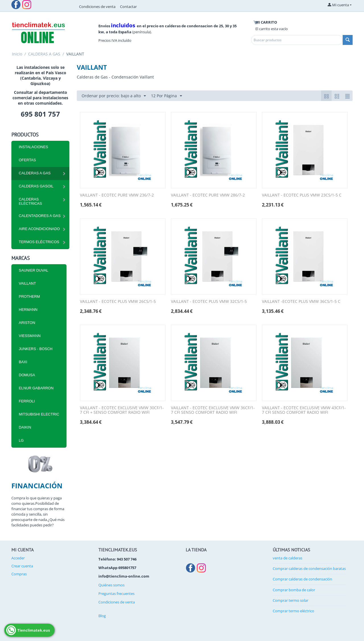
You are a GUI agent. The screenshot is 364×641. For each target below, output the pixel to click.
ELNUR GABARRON (36, 388)
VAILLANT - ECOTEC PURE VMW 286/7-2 (208, 195)
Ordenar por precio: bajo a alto (114, 96)
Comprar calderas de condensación (302, 579)
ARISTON (27, 323)
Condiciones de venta (97, 7)
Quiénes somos (111, 585)
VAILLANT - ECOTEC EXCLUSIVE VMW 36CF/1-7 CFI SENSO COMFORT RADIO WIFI (213, 410)
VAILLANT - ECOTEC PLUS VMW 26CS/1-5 (118, 302)
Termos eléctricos (39, 242)
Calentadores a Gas (40, 216)
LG (21, 440)
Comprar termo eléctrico (293, 611)
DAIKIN (25, 427)
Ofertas (27, 160)
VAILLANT (27, 283)
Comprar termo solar (290, 600)
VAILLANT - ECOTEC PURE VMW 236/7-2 (117, 195)
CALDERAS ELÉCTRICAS (30, 201)
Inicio (17, 54)
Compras (19, 574)
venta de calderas (288, 558)
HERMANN (28, 310)
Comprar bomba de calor (294, 590)
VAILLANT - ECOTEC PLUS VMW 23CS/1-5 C (302, 195)
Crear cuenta (22, 566)
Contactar (128, 7)
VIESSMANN (30, 336)
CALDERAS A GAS (44, 54)
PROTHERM (29, 296)
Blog (102, 616)
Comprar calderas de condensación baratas (309, 568)
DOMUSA (27, 375)
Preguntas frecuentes (116, 594)
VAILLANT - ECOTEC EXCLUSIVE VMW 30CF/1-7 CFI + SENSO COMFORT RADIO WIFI (122, 410)
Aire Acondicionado (39, 229)
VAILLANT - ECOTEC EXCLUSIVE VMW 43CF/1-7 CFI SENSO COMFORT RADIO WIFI (304, 410)
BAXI (23, 362)
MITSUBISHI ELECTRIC (39, 414)
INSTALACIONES (33, 147)
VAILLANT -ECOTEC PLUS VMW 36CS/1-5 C (301, 302)
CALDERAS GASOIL (36, 186)
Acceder (18, 558)
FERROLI (27, 401)
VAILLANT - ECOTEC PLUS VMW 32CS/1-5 (209, 302)
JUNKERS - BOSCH (36, 349)
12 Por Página (167, 96)
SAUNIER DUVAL (34, 270)
